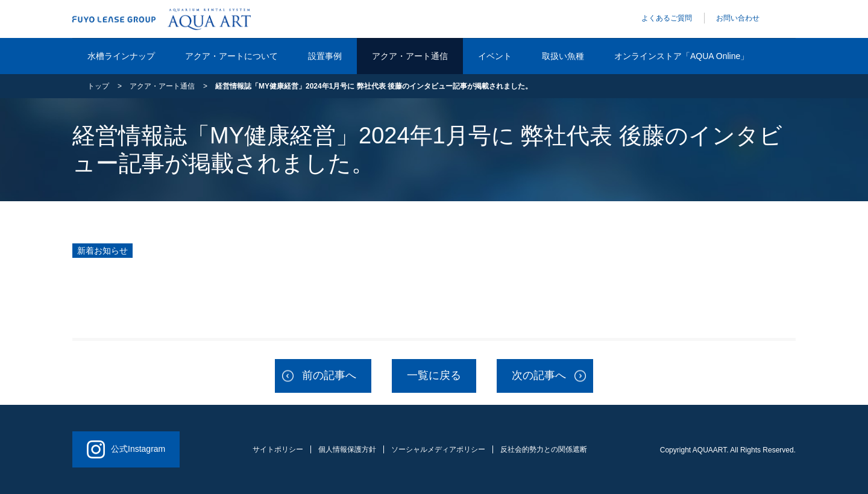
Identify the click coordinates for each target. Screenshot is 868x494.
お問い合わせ (738, 18)
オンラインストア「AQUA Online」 (681, 56)
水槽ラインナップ (121, 56)
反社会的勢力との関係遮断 (544, 449)
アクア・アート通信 (410, 56)
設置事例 (325, 56)
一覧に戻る (434, 375)
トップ (98, 86)
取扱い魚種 (563, 56)
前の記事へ (329, 375)
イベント (495, 56)
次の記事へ (539, 375)
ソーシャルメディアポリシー (438, 449)
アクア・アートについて (231, 56)
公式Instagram (126, 449)
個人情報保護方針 (347, 449)
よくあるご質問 (667, 18)
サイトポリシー (278, 449)
